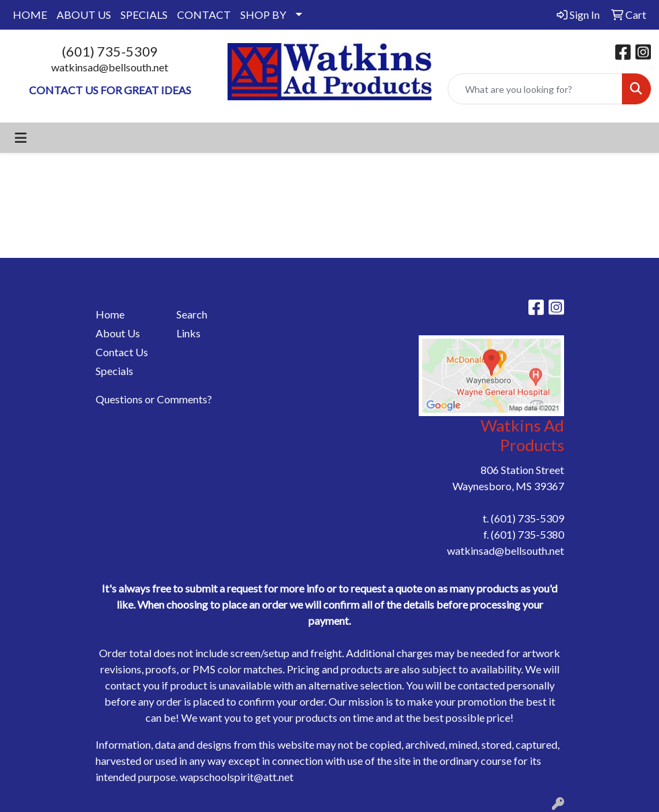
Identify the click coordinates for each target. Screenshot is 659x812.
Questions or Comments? (154, 399)
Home (110, 314)
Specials (114, 371)
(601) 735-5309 (110, 51)
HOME (30, 14)
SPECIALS (144, 14)
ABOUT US (84, 14)
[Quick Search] (535, 89)
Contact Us (122, 352)
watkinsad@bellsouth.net (110, 67)
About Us (118, 333)
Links (188, 333)
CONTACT (204, 14)
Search (192, 314)
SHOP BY (263, 14)
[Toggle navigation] (21, 138)
